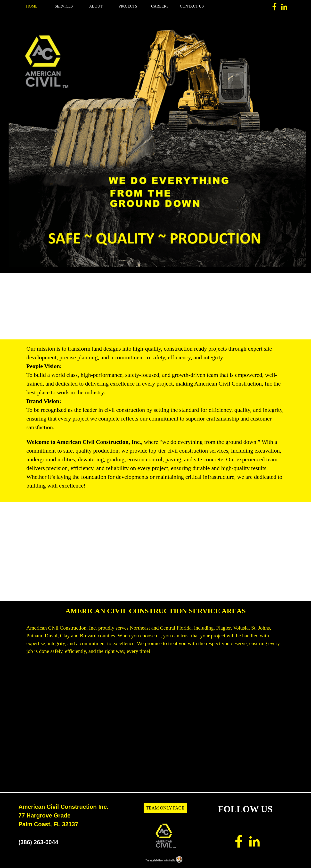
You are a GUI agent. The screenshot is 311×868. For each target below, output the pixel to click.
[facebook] (274, 7)
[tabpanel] (155, 144)
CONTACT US (192, 6)
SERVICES (64, 6)
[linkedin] (284, 7)
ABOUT (96, 6)
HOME (32, 6)
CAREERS (160, 6)
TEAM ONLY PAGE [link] (165, 808)
